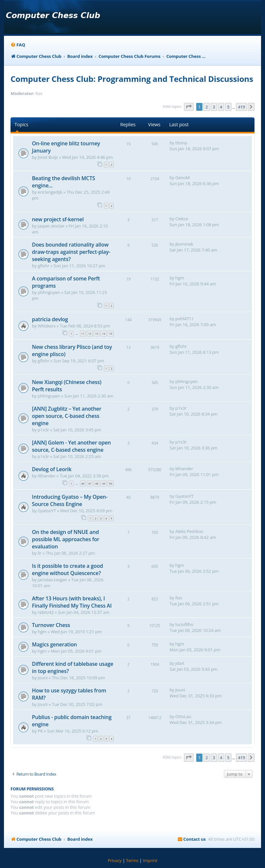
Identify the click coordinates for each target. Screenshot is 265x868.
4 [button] (221, 107)
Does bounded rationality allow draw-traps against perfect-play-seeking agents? (71, 252)
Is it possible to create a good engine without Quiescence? (67, 569)
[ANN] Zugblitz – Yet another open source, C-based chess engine (67, 416)
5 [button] (228, 107)
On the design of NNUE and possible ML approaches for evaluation (66, 539)
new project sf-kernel (58, 219)
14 (104, 334)
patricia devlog (50, 319)
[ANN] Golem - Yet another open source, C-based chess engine (71, 446)
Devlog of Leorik (52, 469)
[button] (189, 107)
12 (90, 334)
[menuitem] (18, 45)
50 (111, 483)
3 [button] (214, 107)
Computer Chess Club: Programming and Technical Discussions (132, 79)
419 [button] (242, 107)
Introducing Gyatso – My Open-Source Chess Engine (70, 500)
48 (97, 483)
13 (97, 334)
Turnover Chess (51, 625)
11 (83, 334)
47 (90, 483)
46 (83, 483)
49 (104, 483)
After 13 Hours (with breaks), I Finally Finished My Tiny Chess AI (72, 602)
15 (111, 334)
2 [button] (207, 107)
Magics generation (54, 644)
